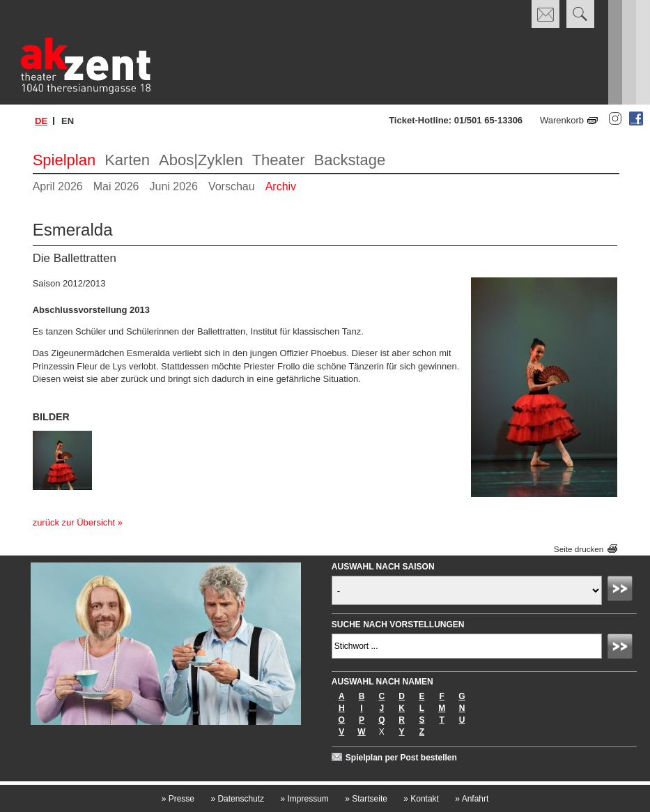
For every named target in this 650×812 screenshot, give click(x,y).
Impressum (304, 799)
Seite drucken (579, 549)
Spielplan (64, 160)
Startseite (366, 799)
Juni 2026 (174, 186)
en (68, 121)
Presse (178, 799)
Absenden (622, 590)
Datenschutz (237, 799)
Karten (127, 160)
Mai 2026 (116, 186)
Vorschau (232, 186)
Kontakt (421, 799)
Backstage (349, 160)
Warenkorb (562, 120)
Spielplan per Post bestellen (401, 758)
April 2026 (58, 186)
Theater (279, 160)
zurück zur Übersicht (74, 522)
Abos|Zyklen (201, 160)
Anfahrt (472, 799)
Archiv (281, 186)
